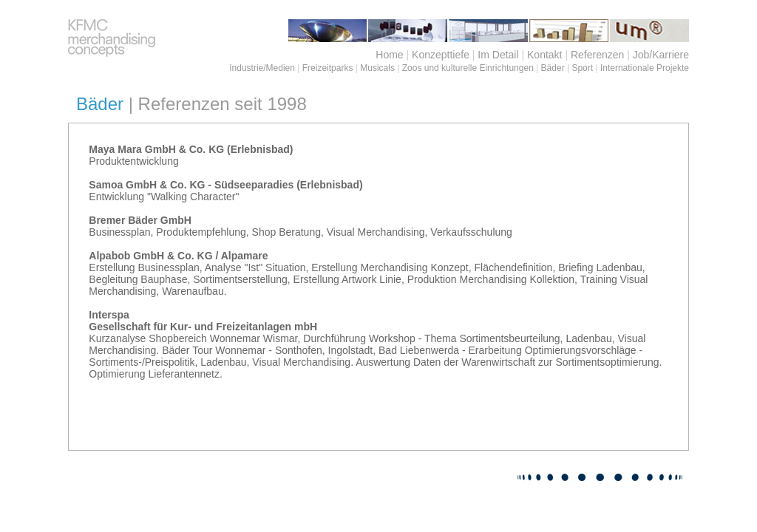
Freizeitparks (328, 68)
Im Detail (498, 55)
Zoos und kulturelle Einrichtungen (468, 68)
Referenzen (597, 55)
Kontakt (544, 55)
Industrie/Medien (262, 68)
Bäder (553, 68)
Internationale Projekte (645, 68)
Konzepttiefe (441, 55)
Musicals (377, 68)
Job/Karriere (661, 55)
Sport (582, 68)
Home (389, 55)
